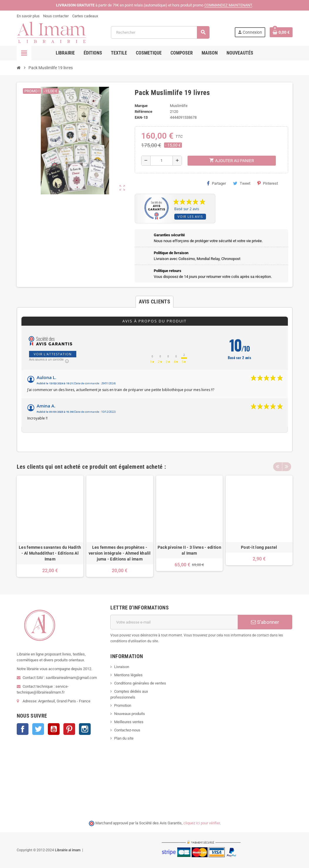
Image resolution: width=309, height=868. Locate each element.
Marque (141, 106)
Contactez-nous (127, 730)
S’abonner (265, 622)
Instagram (85, 729)
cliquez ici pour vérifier (202, 823)
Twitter (38, 729)
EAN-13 (141, 117)
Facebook (23, 729)
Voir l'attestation (53, 354)
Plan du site (124, 738)
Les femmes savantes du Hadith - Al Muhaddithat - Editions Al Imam (50, 553)
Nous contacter (56, 16)
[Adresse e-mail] (174, 622)
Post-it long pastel (259, 547)
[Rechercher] (160, 32)
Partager (216, 183)
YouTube (54, 729)
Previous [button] (278, 465)
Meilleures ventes (129, 722)
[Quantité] (162, 161)
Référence (143, 112)
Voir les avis (190, 216)
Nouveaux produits (130, 714)
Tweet (242, 183)
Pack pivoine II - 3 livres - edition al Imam (189, 550)
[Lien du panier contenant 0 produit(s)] (281, 32)
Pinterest (268, 183)
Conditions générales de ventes (140, 683)
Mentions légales (128, 675)
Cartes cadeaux (85, 16)
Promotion (123, 705)
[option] (50, 526)
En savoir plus (28, 16)
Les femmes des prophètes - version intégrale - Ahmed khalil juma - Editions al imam (120, 553)
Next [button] (287, 465)
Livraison (122, 667)
